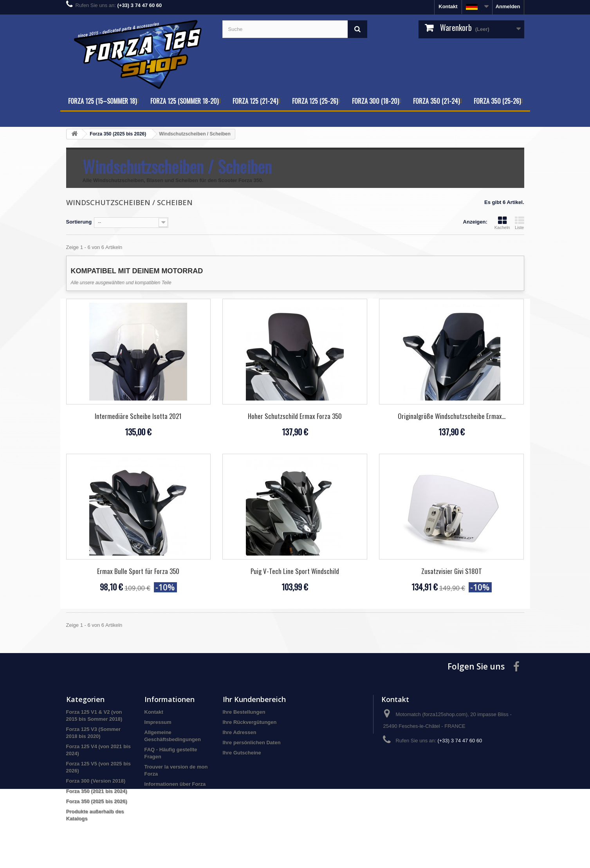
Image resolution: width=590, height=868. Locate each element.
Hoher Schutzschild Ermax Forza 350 (295, 416)
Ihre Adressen (240, 732)
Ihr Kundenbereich (254, 699)
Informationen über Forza (175, 784)
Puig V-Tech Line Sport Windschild (295, 571)
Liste (520, 223)
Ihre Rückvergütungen (250, 722)
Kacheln (502, 223)
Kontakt (448, 6)
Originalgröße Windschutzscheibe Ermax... (452, 416)
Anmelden (508, 6)
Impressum (158, 722)
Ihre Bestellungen (244, 712)
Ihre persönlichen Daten (252, 743)
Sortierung (79, 222)
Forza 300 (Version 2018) (96, 781)
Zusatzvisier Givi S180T (452, 571)
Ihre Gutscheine (242, 753)
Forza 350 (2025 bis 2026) (97, 801)
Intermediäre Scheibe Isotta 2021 (138, 416)
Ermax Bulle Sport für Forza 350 (138, 571)
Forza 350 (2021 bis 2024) (97, 791)
